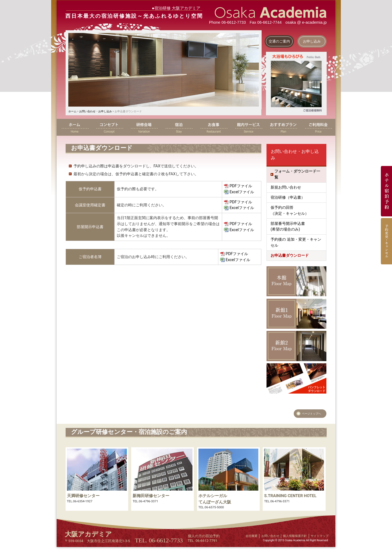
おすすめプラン (283, 127)
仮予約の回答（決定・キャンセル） (290, 211)
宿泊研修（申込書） (288, 197)
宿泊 (179, 127)
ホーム (72, 111)
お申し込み (312, 41)
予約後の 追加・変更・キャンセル (296, 242)
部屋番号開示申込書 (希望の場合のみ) (288, 227)
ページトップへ (311, 414)
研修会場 (144, 127)
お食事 (213, 127)
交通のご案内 (279, 41)
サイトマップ (320, 536)
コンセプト (109, 127)
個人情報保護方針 (295, 536)
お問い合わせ (270, 536)
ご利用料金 (318, 127)
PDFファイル (241, 186)
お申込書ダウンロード (290, 256)
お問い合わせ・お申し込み (96, 111)
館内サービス (248, 127)
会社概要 (252, 536)
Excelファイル (242, 192)
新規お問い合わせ (286, 187)
